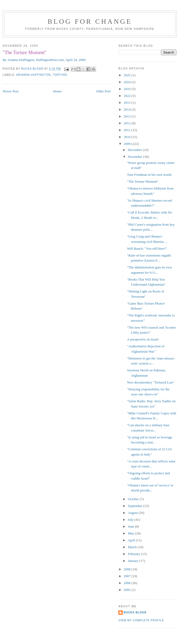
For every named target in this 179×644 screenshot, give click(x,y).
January (134, 561)
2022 (128, 96)
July (131, 520)
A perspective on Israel (143, 339)
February (135, 554)
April (132, 540)
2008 (128, 569)
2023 (128, 89)
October (134, 499)
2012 (128, 123)
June (131, 526)
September (136, 506)
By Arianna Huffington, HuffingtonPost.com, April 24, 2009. (44, 60)
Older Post (103, 91)
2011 (128, 130)
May (131, 533)
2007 (128, 576)
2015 (128, 103)
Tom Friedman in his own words (149, 175)
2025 (128, 75)
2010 (128, 137)
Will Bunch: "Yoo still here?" (147, 248)
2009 (128, 144)
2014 (128, 109)
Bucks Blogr (135, 612)
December (135, 150)
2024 (128, 82)
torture (60, 75)
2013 (128, 116)
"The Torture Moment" (143, 181)
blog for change (90, 22)
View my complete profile (141, 620)
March (133, 547)
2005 (128, 590)
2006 (128, 583)
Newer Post (11, 91)
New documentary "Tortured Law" (151, 382)
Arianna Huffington (33, 75)
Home (57, 91)
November (136, 157)
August (133, 513)
